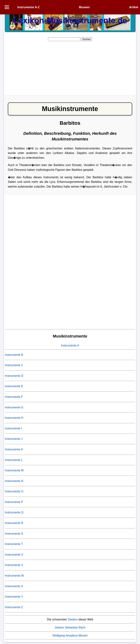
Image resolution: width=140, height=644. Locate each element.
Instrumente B (14, 355)
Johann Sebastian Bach (70, 627)
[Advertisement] (70, 67)
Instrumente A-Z (28, 7)
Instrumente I (13, 428)
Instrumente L (14, 460)
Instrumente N (14, 481)
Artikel (134, 7)
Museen (84, 7)
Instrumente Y (14, 597)
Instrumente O (14, 491)
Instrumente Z (14, 607)
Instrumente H (14, 418)
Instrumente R (14, 523)
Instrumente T (14, 544)
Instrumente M (14, 470)
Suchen (86, 39)
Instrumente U (14, 555)
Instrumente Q (14, 512)
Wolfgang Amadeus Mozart (70, 636)
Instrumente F (14, 397)
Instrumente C (14, 365)
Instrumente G (14, 407)
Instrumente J (14, 439)
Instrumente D (14, 376)
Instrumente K (14, 449)
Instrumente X (14, 586)
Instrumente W (14, 576)
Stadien (73, 619)
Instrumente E (14, 386)
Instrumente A (70, 345)
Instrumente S (14, 534)
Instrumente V (14, 565)
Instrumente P (14, 502)
